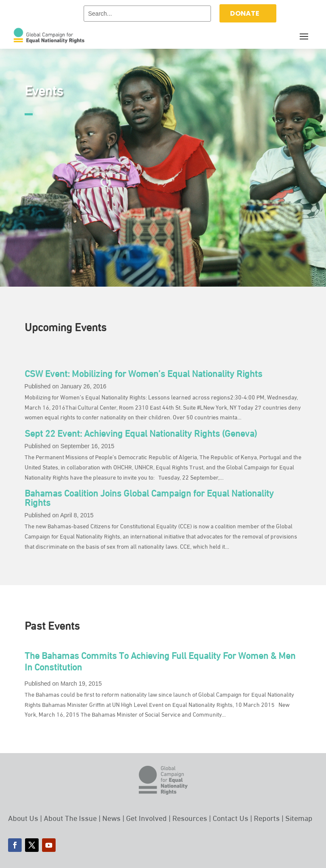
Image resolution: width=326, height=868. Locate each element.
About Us (23, 817)
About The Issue (70, 817)
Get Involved (146, 817)
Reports (267, 817)
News (111, 817)
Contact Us (230, 817)
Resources (190, 817)
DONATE (245, 13)
